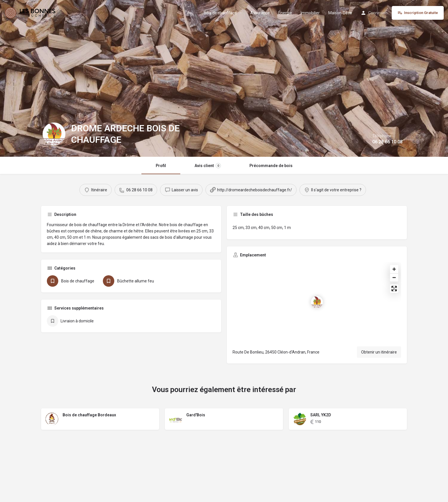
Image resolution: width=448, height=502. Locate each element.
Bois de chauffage (220, 13)
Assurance (260, 13)
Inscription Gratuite (418, 13)
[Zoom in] (394, 269)
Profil (161, 166)
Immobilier (310, 13)
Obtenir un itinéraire (379, 352)
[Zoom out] (394, 277)
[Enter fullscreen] (394, 289)
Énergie (285, 13)
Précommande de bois (271, 166)
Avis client (208, 166)
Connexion (378, 13)
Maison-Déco (340, 13)
